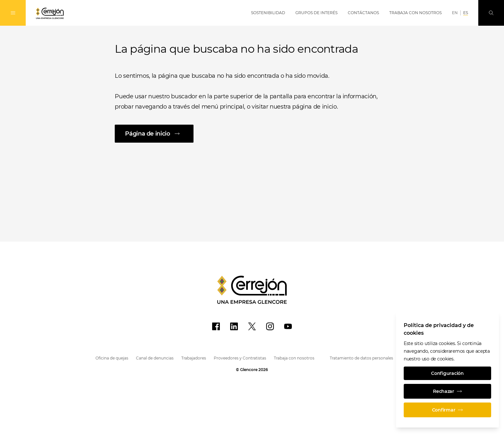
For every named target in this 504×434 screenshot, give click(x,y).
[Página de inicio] (252, 134)
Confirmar (447, 410)
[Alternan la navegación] (13, 13)
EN (455, 13)
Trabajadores (194, 358)
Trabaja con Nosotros (415, 13)
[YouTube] (288, 326)
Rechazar (447, 391)
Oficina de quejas (112, 358)
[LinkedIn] (234, 326)
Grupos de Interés (316, 13)
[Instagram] (270, 326)
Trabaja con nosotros (294, 358)
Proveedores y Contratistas (240, 358)
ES (466, 13)
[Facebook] (216, 326)
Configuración (447, 373)
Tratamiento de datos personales (361, 358)
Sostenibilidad (268, 13)
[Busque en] (491, 13)
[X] (252, 326)
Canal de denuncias (155, 358)
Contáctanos (363, 13)
